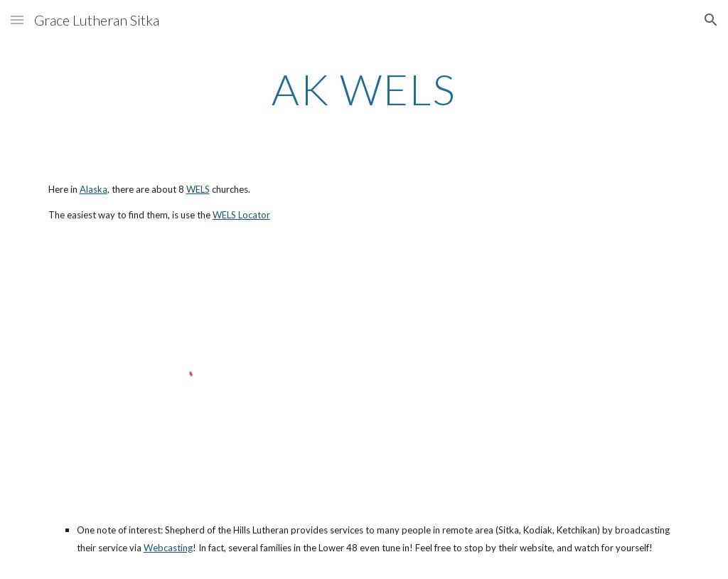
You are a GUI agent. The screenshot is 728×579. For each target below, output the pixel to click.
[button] (17, 20)
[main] (364, 89)
